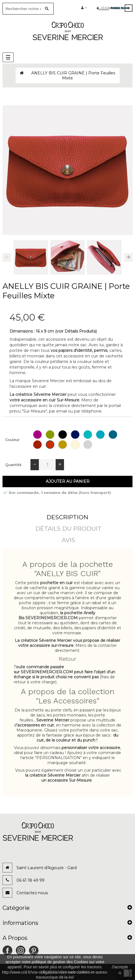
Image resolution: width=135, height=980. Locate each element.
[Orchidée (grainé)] (38, 435)
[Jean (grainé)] (114, 435)
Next (128, 257)
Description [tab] (67, 517)
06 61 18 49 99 (30, 880)
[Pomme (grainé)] (51, 435)
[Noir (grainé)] (63, 435)
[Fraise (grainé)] (51, 445)
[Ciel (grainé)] (101, 435)
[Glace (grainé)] (76, 445)
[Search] (24, 9)
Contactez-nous (32, 893)
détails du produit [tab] (68, 529)
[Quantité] (47, 465)
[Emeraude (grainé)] (88, 435)
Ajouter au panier (68, 481)
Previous (7, 257)
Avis (68, 540)
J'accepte (120, 967)
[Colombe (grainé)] (88, 445)
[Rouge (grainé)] (38, 445)
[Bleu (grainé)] (76, 435)
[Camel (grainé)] (63, 445)
